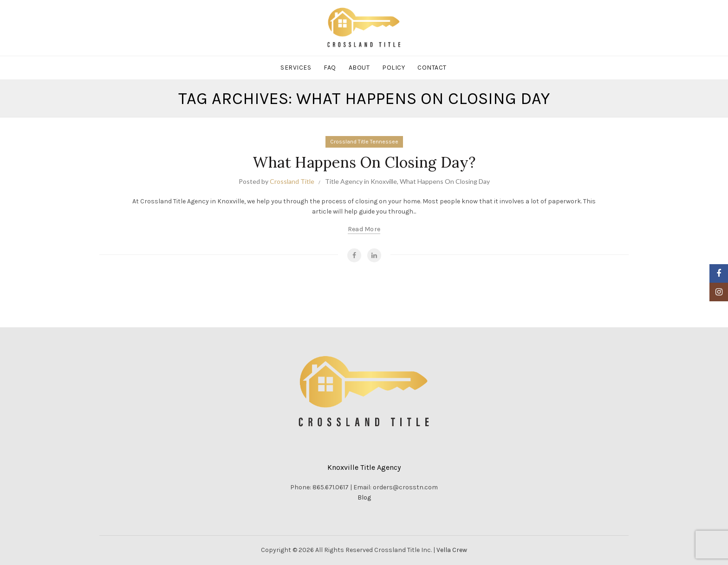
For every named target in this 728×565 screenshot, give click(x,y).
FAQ (330, 68)
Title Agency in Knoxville (361, 181)
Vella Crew (452, 550)
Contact (432, 68)
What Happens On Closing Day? (364, 162)
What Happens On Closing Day (445, 181)
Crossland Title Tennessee (364, 142)
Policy (393, 68)
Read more (364, 229)
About (359, 68)
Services (296, 68)
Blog (364, 497)
